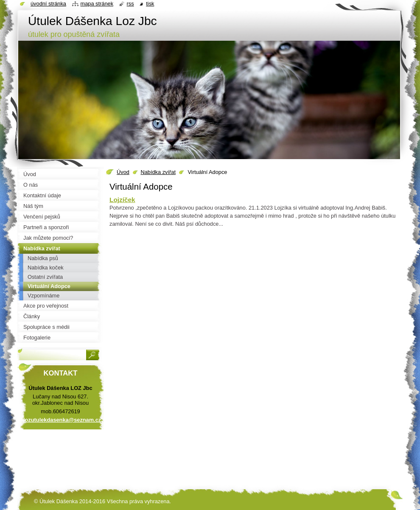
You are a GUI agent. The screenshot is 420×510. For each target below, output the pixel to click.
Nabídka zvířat (158, 172)
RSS (130, 4)
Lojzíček (122, 200)
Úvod (123, 172)
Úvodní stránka (48, 4)
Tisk (150, 4)
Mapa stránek (97, 4)
